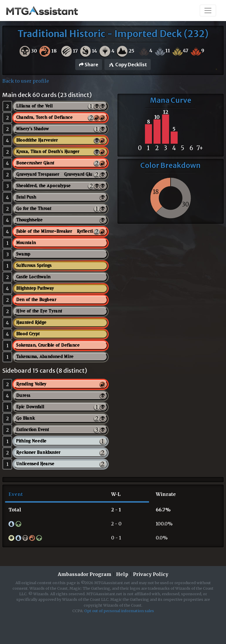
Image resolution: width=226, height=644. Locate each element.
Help (122, 574)
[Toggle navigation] (208, 11)
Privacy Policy (151, 574)
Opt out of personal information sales (119, 611)
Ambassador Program (85, 574)
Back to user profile (26, 81)
